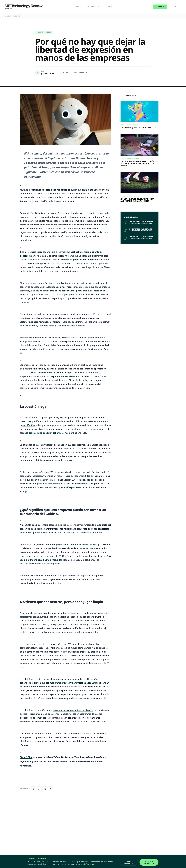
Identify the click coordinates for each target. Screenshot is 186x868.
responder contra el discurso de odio (69, 376)
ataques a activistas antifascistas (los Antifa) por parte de (54, 487)
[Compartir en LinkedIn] (45, 789)
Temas (78, 6)
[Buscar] (176, 7)
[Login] (172, 7)
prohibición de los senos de (52, 372)
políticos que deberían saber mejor (47, 433)
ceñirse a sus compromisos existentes (73, 710)
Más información (87, 864)
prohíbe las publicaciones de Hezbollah (81, 260)
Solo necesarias (129, 862)
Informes (93, 6)
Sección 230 (29, 425)
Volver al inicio (12, 16)
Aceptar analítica (149, 862)
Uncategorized (44, 32)
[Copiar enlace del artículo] (51, 789)
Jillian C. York (26, 757)
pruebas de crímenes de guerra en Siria (77, 545)
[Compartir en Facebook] (33, 789)
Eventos (109, 6)
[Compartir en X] (39, 789)
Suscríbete (160, 7)
